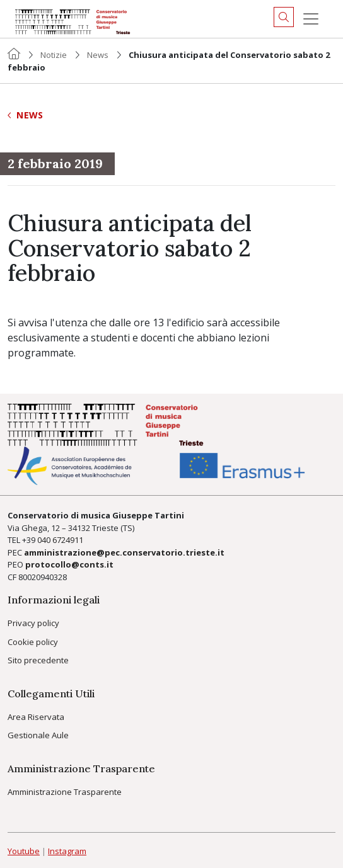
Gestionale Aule (38, 735)
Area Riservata (36, 717)
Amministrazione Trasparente (65, 792)
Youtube (24, 851)
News (98, 55)
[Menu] (311, 19)
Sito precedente (38, 660)
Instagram (67, 851)
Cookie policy (33, 642)
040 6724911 (60, 540)
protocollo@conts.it (69, 564)
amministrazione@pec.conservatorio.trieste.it (124, 552)
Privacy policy (33, 623)
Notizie (54, 55)
